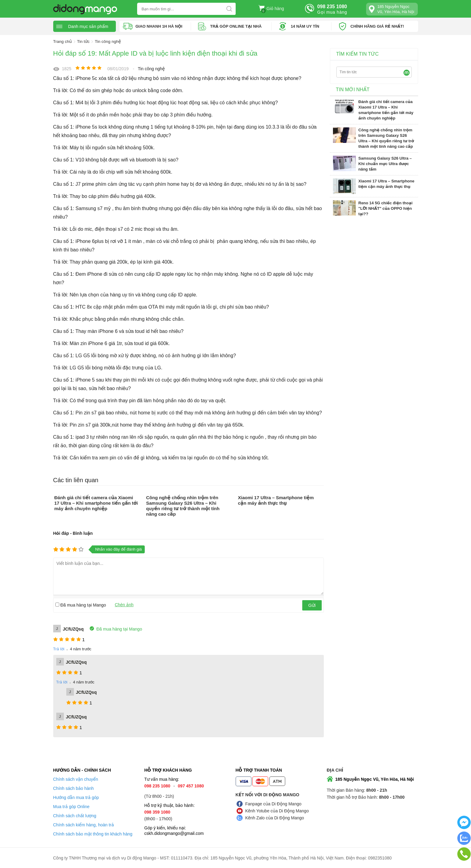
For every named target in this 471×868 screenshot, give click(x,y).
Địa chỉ (335, 770)
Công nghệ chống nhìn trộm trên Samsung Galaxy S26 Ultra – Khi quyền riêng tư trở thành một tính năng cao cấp (183, 505)
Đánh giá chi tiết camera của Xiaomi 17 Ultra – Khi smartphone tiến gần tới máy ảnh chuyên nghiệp (96, 503)
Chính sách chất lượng (75, 815)
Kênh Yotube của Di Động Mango (277, 811)
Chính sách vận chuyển (76, 779)
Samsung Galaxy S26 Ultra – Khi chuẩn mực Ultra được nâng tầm (385, 163)
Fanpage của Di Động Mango (274, 804)
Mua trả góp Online (71, 806)
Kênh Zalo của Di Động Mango (275, 818)
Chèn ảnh (124, 604)
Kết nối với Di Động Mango (268, 794)
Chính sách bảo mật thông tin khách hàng (93, 834)
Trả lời (59, 649)
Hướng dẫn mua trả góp (76, 797)
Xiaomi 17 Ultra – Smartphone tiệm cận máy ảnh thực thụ (276, 500)
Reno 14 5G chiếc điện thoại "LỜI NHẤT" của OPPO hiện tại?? (386, 208)
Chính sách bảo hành (74, 788)
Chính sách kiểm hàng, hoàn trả (84, 825)
